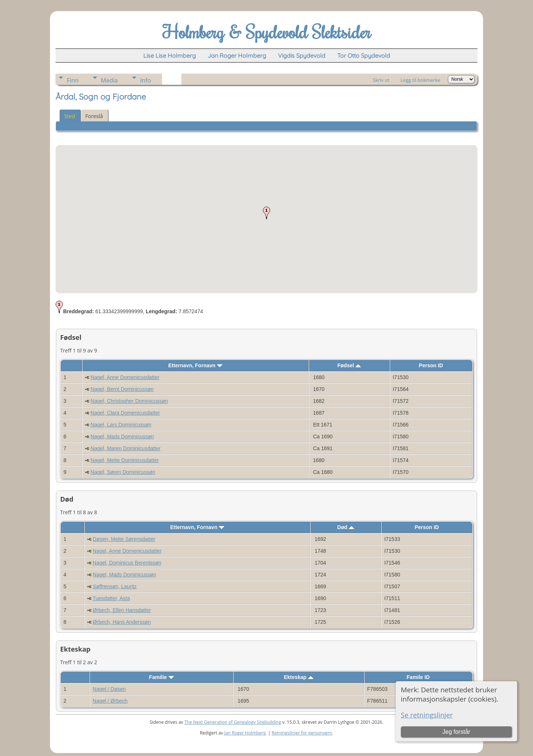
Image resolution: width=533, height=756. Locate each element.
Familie (162, 677)
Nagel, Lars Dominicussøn (121, 425)
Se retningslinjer (427, 715)
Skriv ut (381, 80)
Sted (69, 116)
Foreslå (94, 116)
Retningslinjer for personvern (302, 733)
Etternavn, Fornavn (195, 365)
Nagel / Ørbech (110, 701)
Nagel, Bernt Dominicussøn (122, 389)
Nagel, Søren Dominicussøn (123, 472)
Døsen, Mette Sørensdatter (124, 539)
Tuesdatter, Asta (111, 598)
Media (109, 80)
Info (145, 80)
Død (346, 527)
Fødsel (349, 365)
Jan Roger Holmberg (245, 733)
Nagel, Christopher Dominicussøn (129, 401)
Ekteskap (299, 677)
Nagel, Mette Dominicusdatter (125, 460)
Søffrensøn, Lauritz (115, 586)
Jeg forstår (456, 732)
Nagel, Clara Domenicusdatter (125, 413)
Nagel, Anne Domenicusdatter (125, 377)
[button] (266, 213)
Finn (73, 80)
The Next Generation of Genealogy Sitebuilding (233, 722)
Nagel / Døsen (109, 689)
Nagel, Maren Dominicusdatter (126, 448)
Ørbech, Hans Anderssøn (122, 622)
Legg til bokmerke (420, 80)
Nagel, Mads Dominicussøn (122, 436)
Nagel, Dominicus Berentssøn (127, 563)
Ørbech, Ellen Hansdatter (122, 610)
